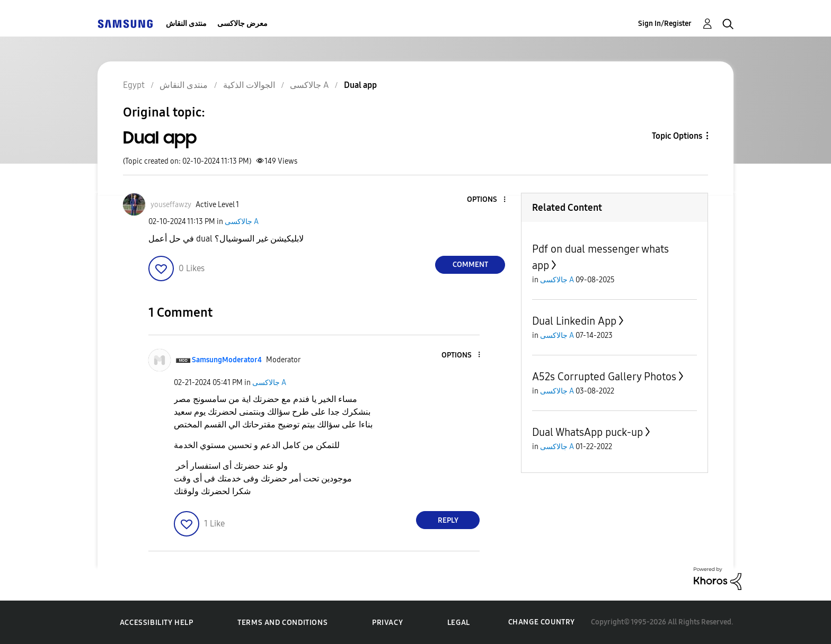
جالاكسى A (242, 222)
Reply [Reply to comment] (448, 520)
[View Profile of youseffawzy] (171, 205)
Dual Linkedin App (574, 321)
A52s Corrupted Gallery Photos (604, 377)
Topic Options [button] (677, 136)
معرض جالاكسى (242, 24)
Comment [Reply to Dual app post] (470, 265)
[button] (487, 200)
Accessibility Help (157, 623)
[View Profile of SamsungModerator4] (227, 360)
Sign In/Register (665, 24)
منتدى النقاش (186, 24)
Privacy (387, 623)
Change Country (542, 622)
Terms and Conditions (282, 623)
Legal (459, 623)
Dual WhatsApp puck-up (587, 432)
